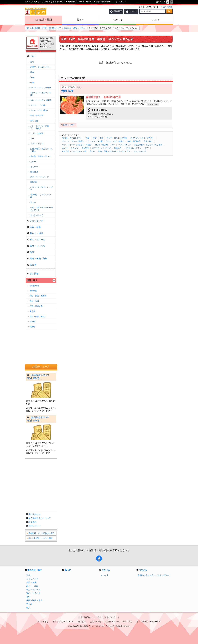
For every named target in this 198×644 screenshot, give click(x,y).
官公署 (32, 265)
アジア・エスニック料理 (117, 138)
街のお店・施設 (43, 20)
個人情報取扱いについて (40, 518)
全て (32, 62)
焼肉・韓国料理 (134, 141)
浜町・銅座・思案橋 (38, 296)
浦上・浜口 (34, 301)
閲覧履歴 (118, 11)
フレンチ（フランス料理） (73, 141)
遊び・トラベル (36, 246)
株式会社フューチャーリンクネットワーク (102, 617)
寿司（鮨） (148, 141)
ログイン (133, 11)
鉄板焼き (118, 148)
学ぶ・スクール (36, 240)
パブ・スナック (125, 145)
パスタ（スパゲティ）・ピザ (137, 148)
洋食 (95, 138)
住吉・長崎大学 (36, 306)
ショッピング (35, 221)
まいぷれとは (34, 514)
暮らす (80, 20)
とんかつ (75, 148)
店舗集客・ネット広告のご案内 (41, 533)
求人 (28, 608)
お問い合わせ (34, 526)
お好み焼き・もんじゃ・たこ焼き (148, 145)
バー (113, 145)
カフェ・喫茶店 (101, 145)
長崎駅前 (33, 291)
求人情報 (33, 273)
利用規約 (32, 522)
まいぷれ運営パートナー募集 (41, 538)
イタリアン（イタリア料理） (142, 138)
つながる (155, 20)
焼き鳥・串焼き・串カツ (41, 156)
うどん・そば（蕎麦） (115, 141)
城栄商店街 (34, 286)
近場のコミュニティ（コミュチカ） (154, 575)
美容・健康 (34, 227)
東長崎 (32, 311)
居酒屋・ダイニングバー (72, 138)
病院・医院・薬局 (37, 258)
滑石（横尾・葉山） (38, 316)
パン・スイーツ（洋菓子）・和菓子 (77, 145)
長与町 (32, 322)
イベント (105, 575)
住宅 (31, 252)
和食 (88, 138)
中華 (101, 138)
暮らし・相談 (35, 233)
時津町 (32, 327)
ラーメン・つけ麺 (95, 141)
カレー (65, 148)
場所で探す (32, 280)
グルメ (83, 28)
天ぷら (92, 151)
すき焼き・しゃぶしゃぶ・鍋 (74, 151)
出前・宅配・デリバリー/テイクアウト (114, 151)
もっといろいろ (140, 151)
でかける (118, 20)
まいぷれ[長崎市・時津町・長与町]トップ (44, 28)
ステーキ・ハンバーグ (101, 148)
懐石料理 (85, 148)
